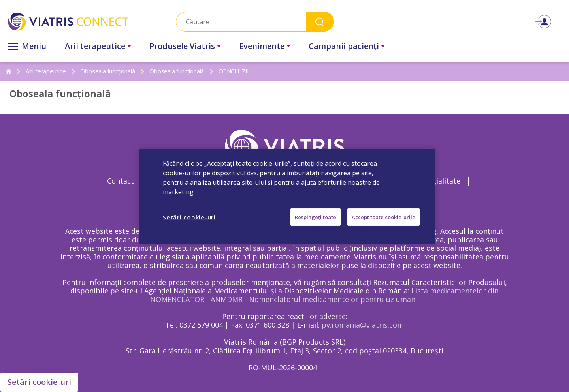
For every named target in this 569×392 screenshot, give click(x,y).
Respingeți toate (316, 217)
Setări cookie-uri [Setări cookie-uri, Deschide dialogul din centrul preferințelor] (189, 217)
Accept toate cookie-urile (383, 217)
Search (320, 22)
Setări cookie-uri (39, 382)
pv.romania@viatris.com (363, 325)
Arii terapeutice (95, 46)
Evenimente (262, 46)
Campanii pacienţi (344, 46)
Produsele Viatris (182, 46)
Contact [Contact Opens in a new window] (121, 181)
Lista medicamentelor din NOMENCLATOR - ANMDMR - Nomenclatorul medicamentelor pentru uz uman (324, 295)
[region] (287, 196)
